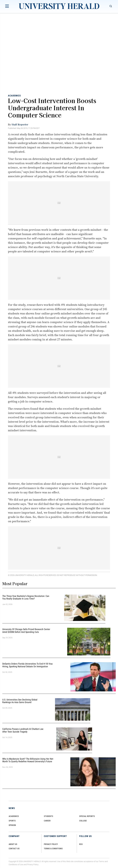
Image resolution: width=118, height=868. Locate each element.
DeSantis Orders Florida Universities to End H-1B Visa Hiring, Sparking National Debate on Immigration (27, 665)
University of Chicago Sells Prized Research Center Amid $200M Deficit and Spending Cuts (26, 631)
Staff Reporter (20, 124)
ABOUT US (13, 844)
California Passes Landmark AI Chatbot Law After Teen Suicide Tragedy (23, 730)
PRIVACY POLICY (51, 844)
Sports (12, 821)
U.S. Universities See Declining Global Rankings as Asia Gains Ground (20, 701)
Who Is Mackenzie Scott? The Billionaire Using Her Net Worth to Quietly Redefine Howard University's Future (28, 760)
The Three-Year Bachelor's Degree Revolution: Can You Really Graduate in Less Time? (26, 597)
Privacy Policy (33, 864)
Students (49, 816)
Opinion (12, 825)
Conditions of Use (16, 864)
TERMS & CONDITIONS (53, 849)
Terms (102, 861)
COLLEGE (83, 821)
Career (47, 821)
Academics (14, 96)
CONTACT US (14, 849)
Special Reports (87, 816)
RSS (81, 844)
